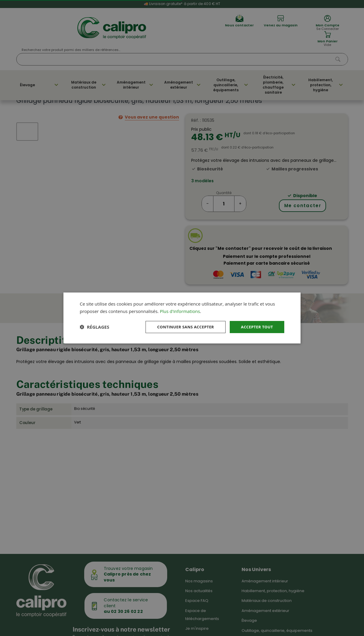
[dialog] (182, 318)
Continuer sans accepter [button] (181, 327)
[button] (94, 327)
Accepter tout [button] (256, 327)
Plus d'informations (180, 311)
